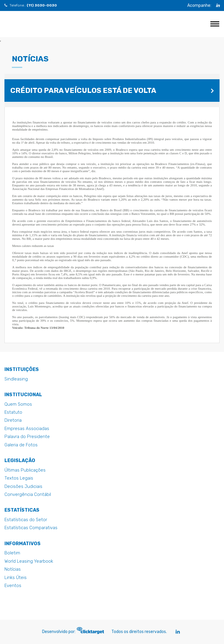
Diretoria (13, 420)
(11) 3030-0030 (42, 5)
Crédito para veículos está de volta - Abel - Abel (21, 24)
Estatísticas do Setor (26, 520)
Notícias (13, 569)
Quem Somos (18, 404)
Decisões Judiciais (23, 486)
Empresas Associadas (27, 429)
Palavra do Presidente (27, 437)
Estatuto (13, 412)
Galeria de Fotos (21, 445)
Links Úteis (16, 578)
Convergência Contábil (28, 494)
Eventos (13, 586)
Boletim (12, 553)
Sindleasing (16, 379)
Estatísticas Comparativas (31, 528)
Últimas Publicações (25, 470)
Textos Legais (19, 478)
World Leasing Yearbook (29, 561)
